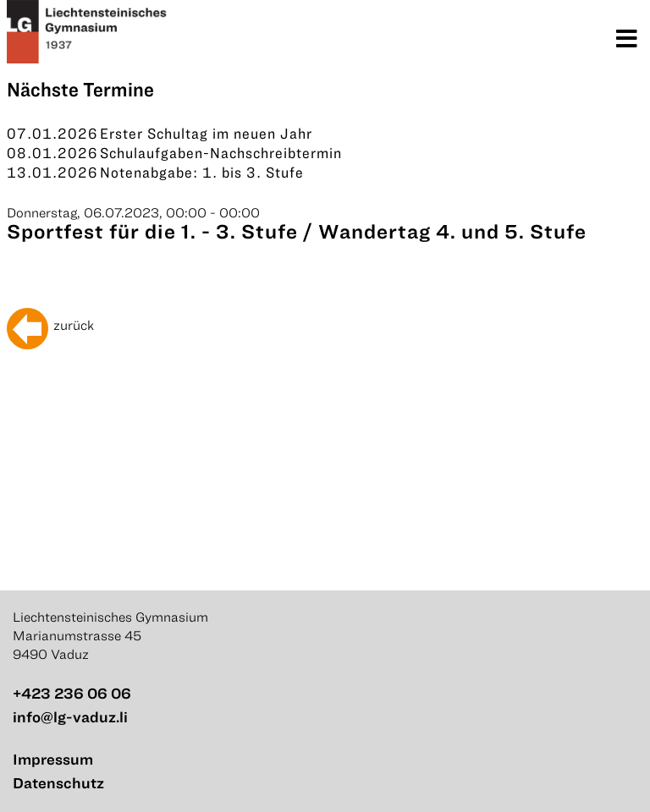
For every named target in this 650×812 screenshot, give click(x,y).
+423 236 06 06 (72, 693)
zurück (74, 325)
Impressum (53, 759)
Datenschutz (58, 783)
